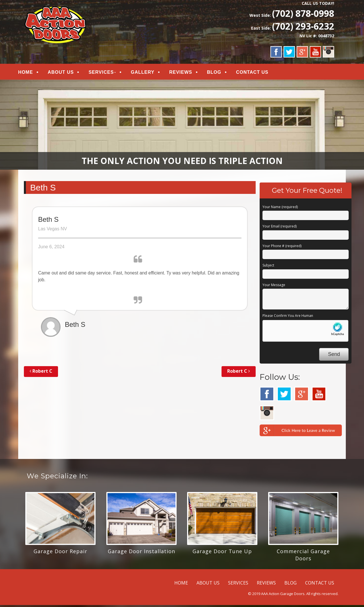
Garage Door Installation (141, 553)
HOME (32, 73)
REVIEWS (187, 73)
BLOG (220, 73)
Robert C (41, 373)
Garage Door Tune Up (222, 553)
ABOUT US (67, 73)
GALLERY (149, 73)
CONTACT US (258, 73)
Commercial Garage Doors (303, 557)
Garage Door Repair (60, 553)
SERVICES (108, 73)
